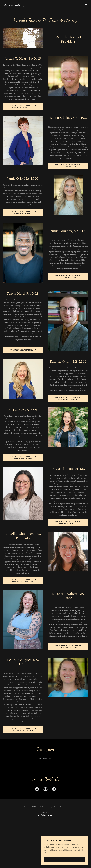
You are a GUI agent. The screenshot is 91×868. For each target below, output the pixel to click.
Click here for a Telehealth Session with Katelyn (68, 398)
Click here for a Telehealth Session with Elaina (68, 166)
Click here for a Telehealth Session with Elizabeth (68, 646)
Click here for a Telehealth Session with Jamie (23, 213)
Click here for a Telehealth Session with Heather (23, 729)
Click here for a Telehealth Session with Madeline (23, 581)
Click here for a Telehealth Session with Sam (68, 276)
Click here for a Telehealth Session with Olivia (68, 523)
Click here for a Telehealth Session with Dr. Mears (23, 107)
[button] (86, 5)
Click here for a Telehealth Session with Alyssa (23, 458)
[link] (14, 5)
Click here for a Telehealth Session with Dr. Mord (23, 350)
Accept (64, 860)
